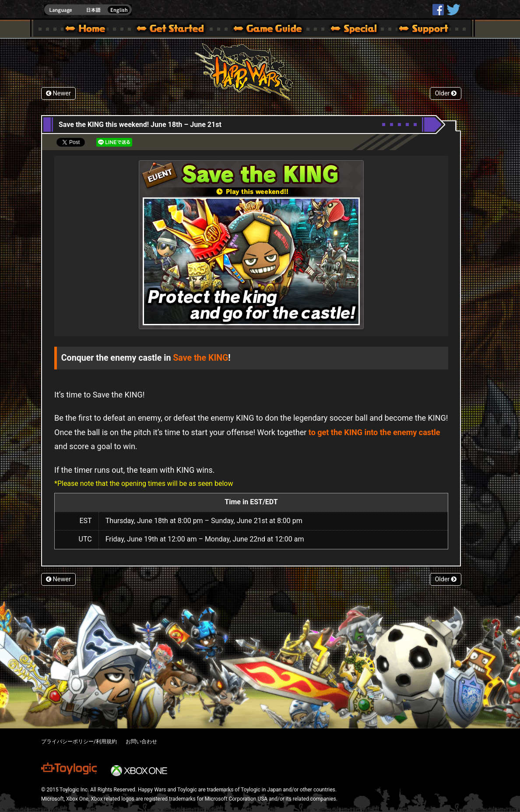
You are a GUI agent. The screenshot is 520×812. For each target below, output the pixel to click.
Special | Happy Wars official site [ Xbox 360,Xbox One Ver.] (351, 30)
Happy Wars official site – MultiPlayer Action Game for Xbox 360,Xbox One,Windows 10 (87, 30)
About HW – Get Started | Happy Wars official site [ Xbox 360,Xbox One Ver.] (178, 30)
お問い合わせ (141, 742)
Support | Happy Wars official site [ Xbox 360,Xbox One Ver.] (416, 30)
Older (446, 93)
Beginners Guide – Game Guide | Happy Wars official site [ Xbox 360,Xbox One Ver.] (274, 30)
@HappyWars (453, 10)
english (88, 10)
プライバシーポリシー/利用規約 (79, 742)
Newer (58, 93)
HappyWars (438, 10)
